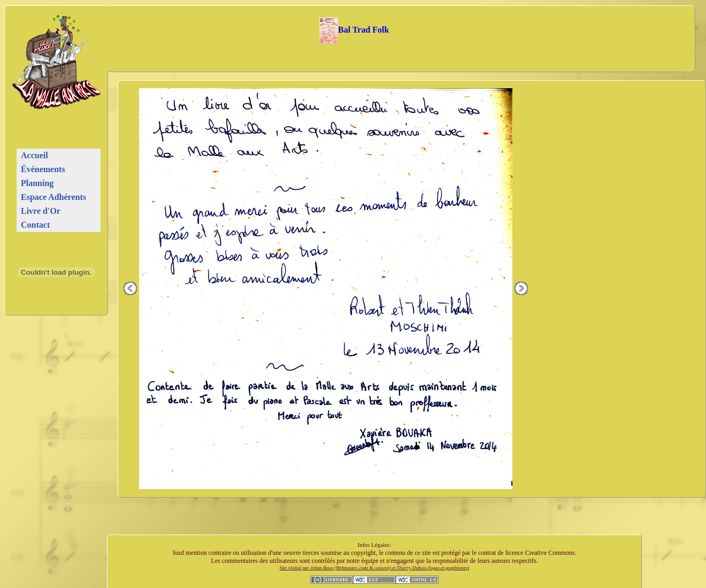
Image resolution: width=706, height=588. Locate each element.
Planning (37, 183)
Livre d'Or (41, 211)
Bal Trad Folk (354, 30)
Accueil (34, 155)
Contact (35, 225)
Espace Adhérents (53, 197)
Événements (43, 169)
